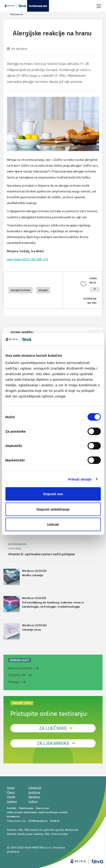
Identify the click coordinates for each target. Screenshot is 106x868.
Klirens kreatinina (20, 668)
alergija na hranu (21, 290)
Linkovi (33, 801)
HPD (27, 830)
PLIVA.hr (55, 821)
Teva (10, 821)
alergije (43, 290)
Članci (11, 792)
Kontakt (12, 808)
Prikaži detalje (80, 479)
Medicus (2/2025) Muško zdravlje (25, 577)
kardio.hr (36, 830)
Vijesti (11, 797)
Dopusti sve (53, 494)
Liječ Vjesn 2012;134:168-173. (28, 259)
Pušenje (14, 682)
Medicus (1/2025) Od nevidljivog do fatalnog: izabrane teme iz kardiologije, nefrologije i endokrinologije (44, 604)
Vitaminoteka (59, 834)
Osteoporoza (17, 544)
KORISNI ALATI (20, 660)
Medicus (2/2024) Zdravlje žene (25, 631)
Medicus (34, 797)
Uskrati (53, 524)
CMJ (20, 830)
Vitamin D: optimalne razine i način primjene (41, 554)
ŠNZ (47, 834)
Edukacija (35, 788)
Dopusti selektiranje (53, 509)
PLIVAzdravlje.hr (38, 821)
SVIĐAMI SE (95, 284)
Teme (11, 788)
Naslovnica (17, 14)
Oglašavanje (26, 808)
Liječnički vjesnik (53, 830)
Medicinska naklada (31, 834)
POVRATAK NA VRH (90, 301)
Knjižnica (34, 792)
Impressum (43, 808)
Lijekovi (12, 801)
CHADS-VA (17, 675)
